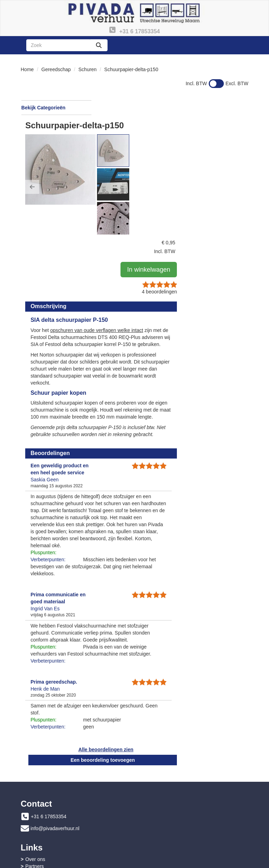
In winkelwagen (223, 143)
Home (27, 69)
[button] (109, 158)
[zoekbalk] (58, 45)
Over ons (154, 765)
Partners (154, 772)
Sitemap (153, 786)
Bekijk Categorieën (56, 107)
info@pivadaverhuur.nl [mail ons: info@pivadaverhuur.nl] (55, 778)
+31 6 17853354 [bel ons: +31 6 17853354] (49, 766)
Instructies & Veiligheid (50, 823)
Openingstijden (161, 779)
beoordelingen (226, 165)
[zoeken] (99, 45)
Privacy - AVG (159, 823)
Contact (153, 816)
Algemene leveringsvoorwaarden (61, 830)
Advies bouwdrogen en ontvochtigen (184, 830)
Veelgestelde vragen (47, 816)
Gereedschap (56, 69)
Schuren (88, 69)
